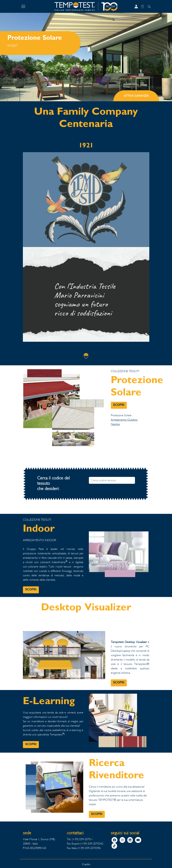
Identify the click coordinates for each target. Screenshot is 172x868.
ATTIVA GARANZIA (136, 96)
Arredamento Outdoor (124, 420)
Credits (86, 864)
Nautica (115, 424)
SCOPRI (119, 405)
